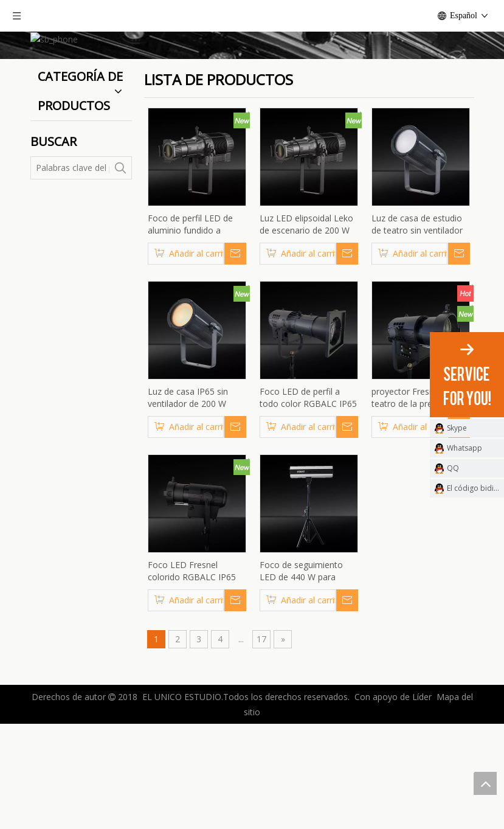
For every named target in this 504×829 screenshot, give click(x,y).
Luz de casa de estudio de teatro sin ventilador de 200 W (417, 325)
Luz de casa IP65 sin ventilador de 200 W (188, 498)
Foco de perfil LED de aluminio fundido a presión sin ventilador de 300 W (196, 325)
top (485, 783)
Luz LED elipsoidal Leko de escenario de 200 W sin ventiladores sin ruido (308, 325)
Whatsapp (464, 448)
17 (261, 739)
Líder (422, 797)
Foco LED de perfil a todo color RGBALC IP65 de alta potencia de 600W (308, 498)
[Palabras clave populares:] (120, 268)
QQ (453, 468)
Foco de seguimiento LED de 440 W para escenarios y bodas (301, 671)
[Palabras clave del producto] (71, 268)
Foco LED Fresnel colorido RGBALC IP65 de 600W (192, 671)
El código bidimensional (475, 488)
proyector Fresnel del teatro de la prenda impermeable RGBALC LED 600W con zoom (415, 498)
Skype (457, 428)
